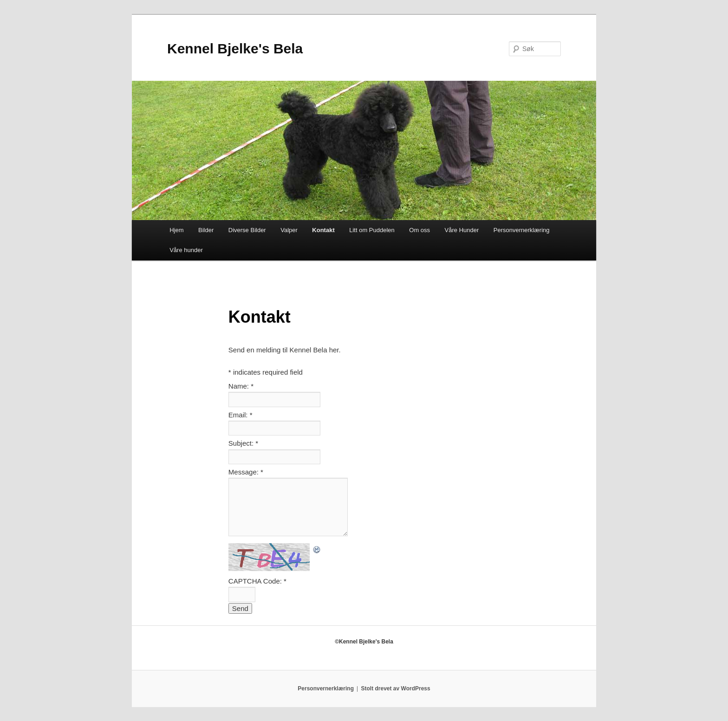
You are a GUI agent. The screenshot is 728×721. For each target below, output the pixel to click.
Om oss (419, 230)
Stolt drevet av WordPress (396, 689)
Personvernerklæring (522, 230)
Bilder (206, 230)
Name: (241, 386)
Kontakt (323, 230)
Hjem (176, 230)
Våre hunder (186, 250)
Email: (240, 415)
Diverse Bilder (247, 230)
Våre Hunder (462, 230)
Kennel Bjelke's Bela (235, 49)
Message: (246, 472)
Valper (289, 230)
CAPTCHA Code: (257, 581)
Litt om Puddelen (372, 230)
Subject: (243, 443)
